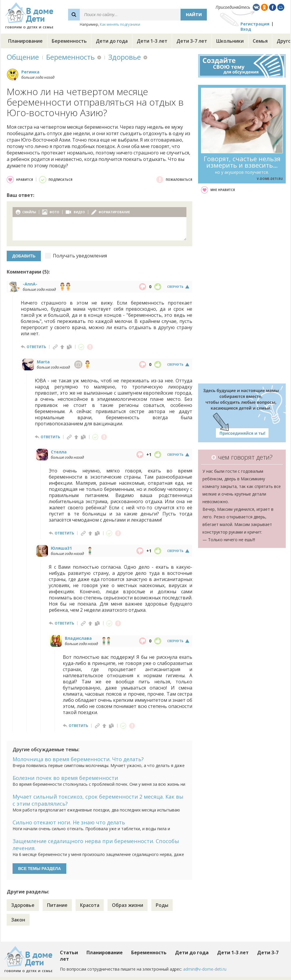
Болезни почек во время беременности (65, 778)
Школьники (230, 41)
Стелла (59, 452)
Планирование (25, 41)
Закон (18, 920)
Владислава (78, 638)
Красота (90, 905)
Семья (260, 41)
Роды (162, 905)
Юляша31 (61, 548)
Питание (57, 905)
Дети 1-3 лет (152, 41)
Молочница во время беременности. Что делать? (78, 759)
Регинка (30, 72)
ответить (36, 347)
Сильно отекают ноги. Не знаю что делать (69, 822)
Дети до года (112, 41)
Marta (43, 362)
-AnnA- (30, 284)
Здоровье (125, 57)
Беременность (69, 41)
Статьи (69, 953)
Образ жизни (128, 905)
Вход (246, 29)
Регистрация (255, 24)
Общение (23, 57)
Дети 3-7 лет (192, 41)
